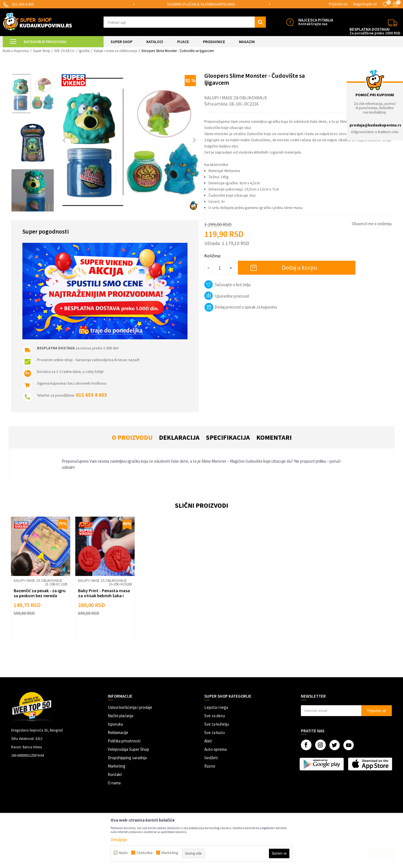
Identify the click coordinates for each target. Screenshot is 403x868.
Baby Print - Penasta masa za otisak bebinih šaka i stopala (104, 596)
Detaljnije (119, 840)
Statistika (145, 853)
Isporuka (115, 724)
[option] (201, 4)
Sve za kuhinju (217, 724)
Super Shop (42, 51)
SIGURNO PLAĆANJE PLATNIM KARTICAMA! (201, 4)
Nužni (123, 853)
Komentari (274, 437)
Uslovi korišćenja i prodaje (130, 707)
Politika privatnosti (124, 741)
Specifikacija (228, 437)
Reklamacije (118, 732)
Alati (208, 741)
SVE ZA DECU (64, 51)
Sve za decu (215, 716)
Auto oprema (215, 749)
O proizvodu (132, 437)
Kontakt (115, 774)
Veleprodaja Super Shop (128, 749)
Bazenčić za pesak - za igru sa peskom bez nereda (40, 593)
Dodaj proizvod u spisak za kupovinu (241, 307)
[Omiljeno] (385, 4)
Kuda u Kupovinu (16, 51)
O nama (114, 783)
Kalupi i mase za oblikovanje (115, 51)
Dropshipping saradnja (127, 758)
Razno (210, 766)
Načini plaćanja (120, 716)
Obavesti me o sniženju (372, 224)
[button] (185, 22)
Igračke (84, 51)
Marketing (117, 766)
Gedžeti (211, 758)
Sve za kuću (215, 732)
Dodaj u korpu (299, 268)
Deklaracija (179, 437)
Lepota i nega (216, 707)
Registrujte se (365, 4)
